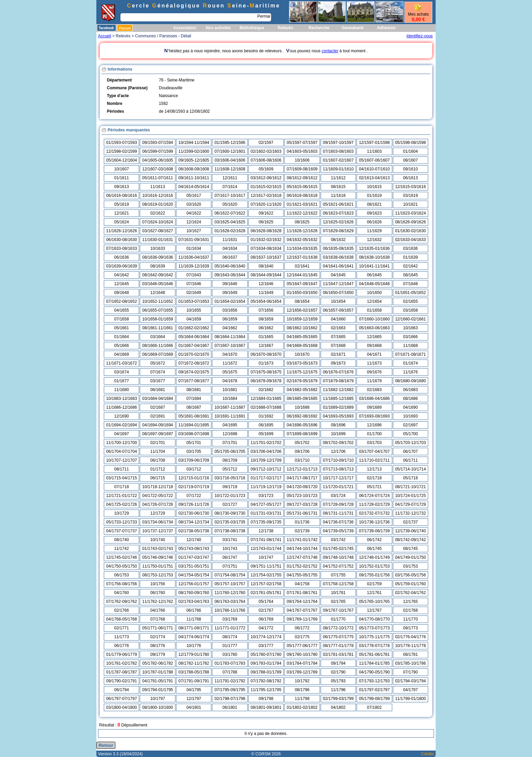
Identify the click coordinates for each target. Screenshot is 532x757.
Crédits (427, 754)
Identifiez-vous (420, 36)
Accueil (105, 36)
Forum (125, 28)
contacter (330, 51)
